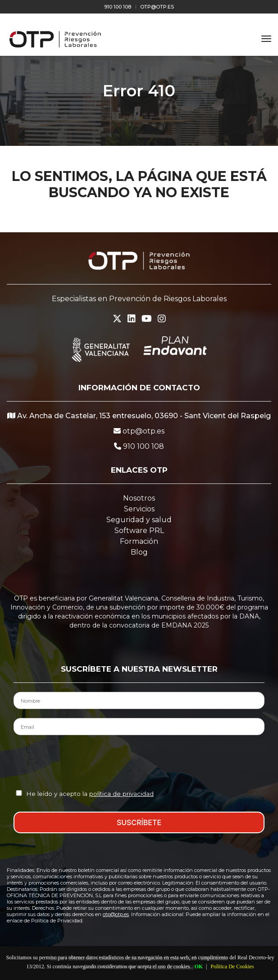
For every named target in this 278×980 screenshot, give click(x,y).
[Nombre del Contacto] (139, 700)
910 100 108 (118, 7)
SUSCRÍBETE (139, 822)
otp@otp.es (157, 7)
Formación (139, 541)
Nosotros (139, 498)
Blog (139, 552)
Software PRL (139, 531)
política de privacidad (121, 794)
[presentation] (139, 762)
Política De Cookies (232, 966)
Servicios (139, 509)
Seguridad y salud (139, 520)
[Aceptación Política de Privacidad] (19, 793)
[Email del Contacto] (139, 727)
